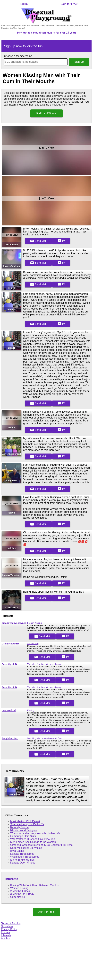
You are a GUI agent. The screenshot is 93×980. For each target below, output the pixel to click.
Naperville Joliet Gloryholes (26, 848)
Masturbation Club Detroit (25, 821)
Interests (12, 879)
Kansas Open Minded (23, 863)
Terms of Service (11, 923)
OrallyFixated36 (11, 644)
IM (61, 241)
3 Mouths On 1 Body (22, 894)
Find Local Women (46, 113)
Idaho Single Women (22, 860)
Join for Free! (69, 4)
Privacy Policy (9, 929)
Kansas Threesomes (22, 854)
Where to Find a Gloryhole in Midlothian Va (35, 833)
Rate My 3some (19, 827)
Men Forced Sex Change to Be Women (33, 842)
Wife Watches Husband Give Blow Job (33, 839)
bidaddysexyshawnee (14, 623)
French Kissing (34, 623)
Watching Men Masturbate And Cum (45, 738)
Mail (38, 241)
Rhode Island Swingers (24, 830)
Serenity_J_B (9, 664)
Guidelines (7, 926)
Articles (5, 938)
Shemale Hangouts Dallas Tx (27, 824)
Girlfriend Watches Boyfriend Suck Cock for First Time (42, 845)
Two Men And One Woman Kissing (44, 664)
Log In (24, 4)
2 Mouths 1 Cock (20, 891)
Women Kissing (19, 888)
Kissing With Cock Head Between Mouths (34, 885)
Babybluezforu (10, 738)
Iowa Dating (17, 851)
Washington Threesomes (25, 857)
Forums (5, 932)
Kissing (31, 710)
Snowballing (33, 644)
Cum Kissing (18, 897)
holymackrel (9, 710)
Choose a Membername (18, 56)
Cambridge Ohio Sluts (23, 836)
